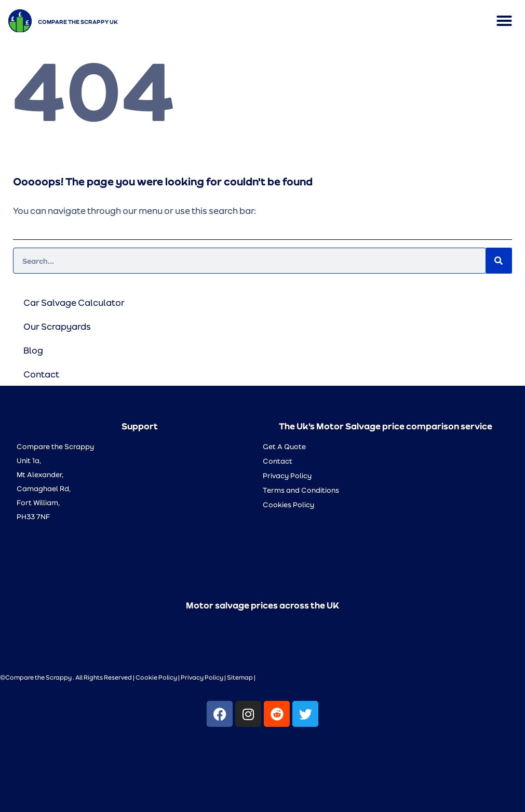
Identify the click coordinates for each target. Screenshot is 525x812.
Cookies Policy (288, 504)
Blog (33, 350)
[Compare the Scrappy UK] (20, 21)
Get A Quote (284, 446)
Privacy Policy (287, 475)
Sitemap (240, 677)
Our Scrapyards (57, 326)
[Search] (499, 261)
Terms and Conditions (301, 490)
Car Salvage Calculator (74, 302)
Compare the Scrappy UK (78, 21)
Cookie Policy (156, 677)
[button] (504, 21)
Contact (41, 374)
